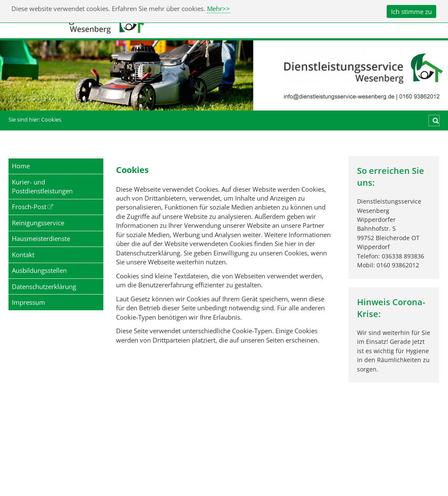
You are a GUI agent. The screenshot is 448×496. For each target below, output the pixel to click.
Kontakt (23, 255)
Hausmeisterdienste (41, 238)
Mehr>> (218, 9)
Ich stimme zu (411, 11)
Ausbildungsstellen (39, 270)
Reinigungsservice (38, 223)
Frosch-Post (29, 207)
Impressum (28, 302)
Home (21, 166)
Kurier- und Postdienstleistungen (42, 186)
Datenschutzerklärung (44, 286)
